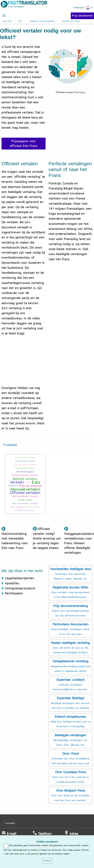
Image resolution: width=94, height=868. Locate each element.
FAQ (20, 21)
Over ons (7, 21)
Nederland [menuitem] (82, 8)
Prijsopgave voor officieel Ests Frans (23, 144)
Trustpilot (10, 445)
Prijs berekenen (82, 16)
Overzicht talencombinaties (42, 21)
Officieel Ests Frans (71, 21)
